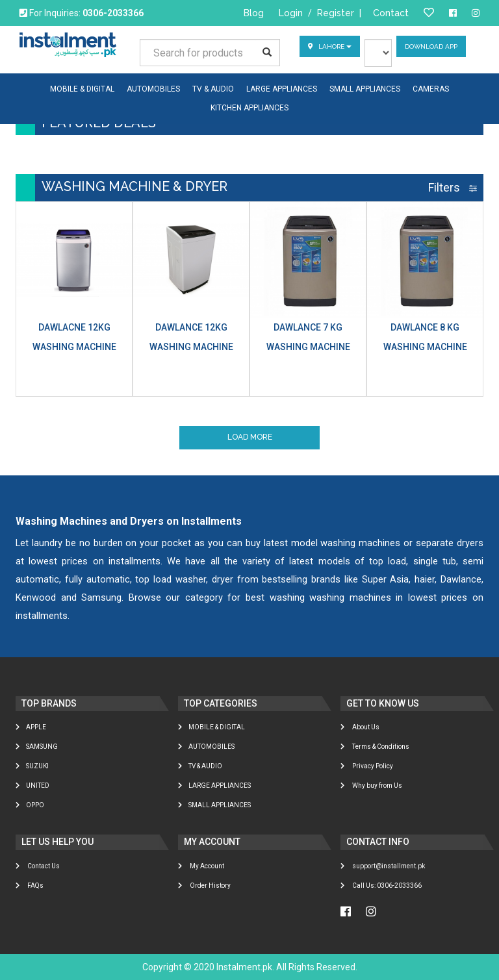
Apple (31, 728)
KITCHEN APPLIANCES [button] (249, 108)
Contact (391, 13)
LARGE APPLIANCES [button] (282, 89)
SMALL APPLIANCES (214, 806)
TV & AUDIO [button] (213, 89)
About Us (360, 728)
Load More (250, 438)
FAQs (30, 886)
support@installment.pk (383, 866)
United (32, 786)
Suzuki (32, 767)
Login (291, 13)
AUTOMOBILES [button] (153, 89)
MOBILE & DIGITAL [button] (82, 89)
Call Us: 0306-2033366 (381, 886)
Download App (431, 46)
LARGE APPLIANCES (214, 786)
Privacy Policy (367, 767)
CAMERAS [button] (431, 89)
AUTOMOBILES (206, 747)
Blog (254, 13)
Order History (204, 886)
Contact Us (38, 866)
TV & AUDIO (200, 767)
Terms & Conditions (375, 747)
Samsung (37, 747)
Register (336, 13)
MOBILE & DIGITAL (211, 728)
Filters (453, 187)
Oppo (30, 806)
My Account (201, 866)
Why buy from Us (371, 786)
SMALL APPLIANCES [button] (365, 89)
